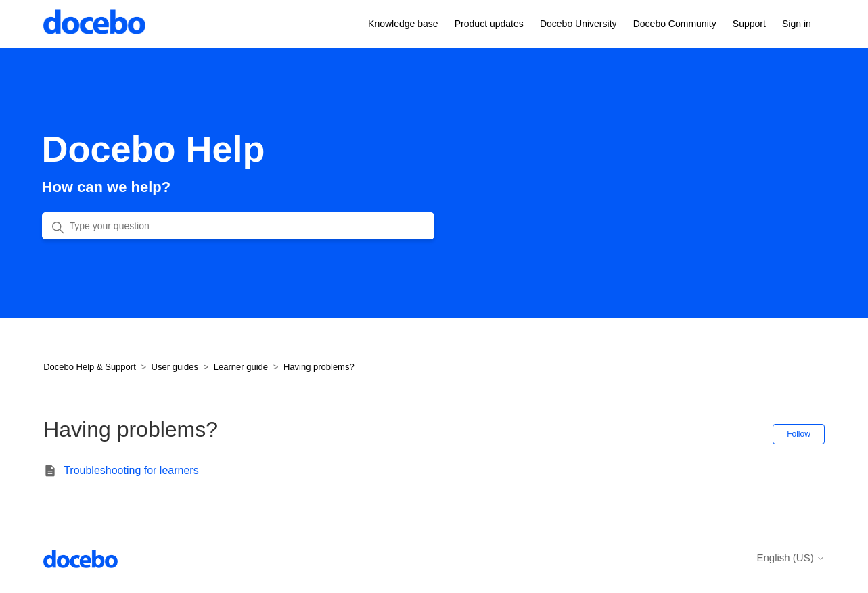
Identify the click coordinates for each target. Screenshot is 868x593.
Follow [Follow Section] (799, 434)
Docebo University (578, 24)
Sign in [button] (797, 24)
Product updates (489, 24)
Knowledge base (403, 24)
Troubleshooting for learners (131, 470)
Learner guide (241, 367)
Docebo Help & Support (90, 367)
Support (749, 24)
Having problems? (319, 367)
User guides (175, 367)
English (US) (790, 558)
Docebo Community (675, 24)
